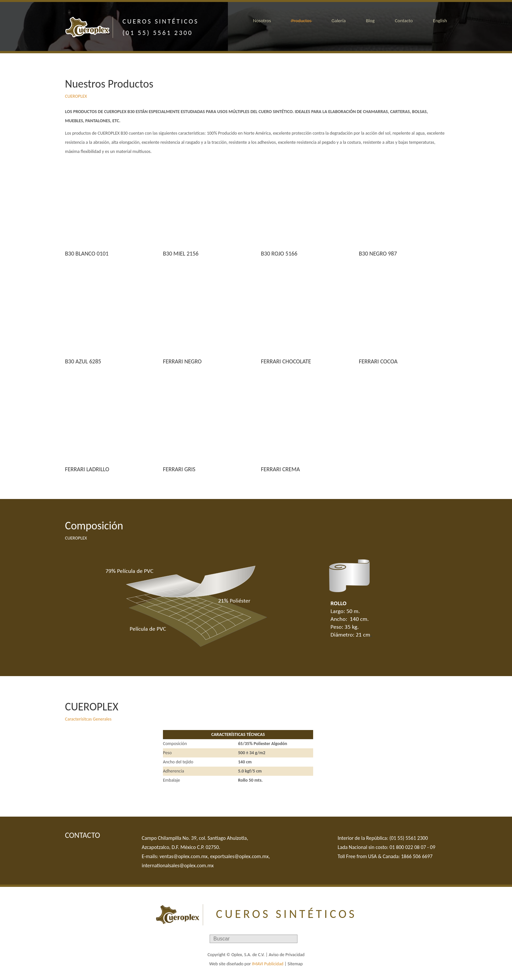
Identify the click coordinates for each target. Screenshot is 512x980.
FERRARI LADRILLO (87, 469)
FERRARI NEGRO (182, 361)
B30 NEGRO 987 (378, 254)
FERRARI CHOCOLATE (286, 361)
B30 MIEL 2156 (181, 254)
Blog (370, 21)
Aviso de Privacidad (287, 955)
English (440, 21)
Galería (338, 21)
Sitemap (295, 964)
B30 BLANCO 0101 (87, 254)
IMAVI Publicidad (268, 964)
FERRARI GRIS (179, 469)
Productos (301, 21)
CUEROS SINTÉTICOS (286, 914)
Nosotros (262, 21)
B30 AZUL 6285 (83, 361)
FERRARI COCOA (378, 361)
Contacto (404, 21)
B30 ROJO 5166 (279, 254)
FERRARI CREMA (280, 469)
